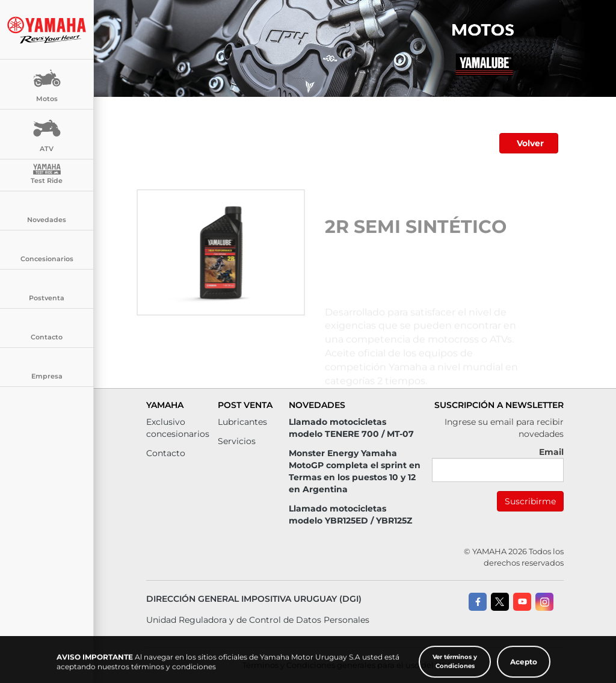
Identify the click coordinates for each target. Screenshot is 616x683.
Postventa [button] (47, 289)
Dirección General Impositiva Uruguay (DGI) (254, 599)
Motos (47, 83)
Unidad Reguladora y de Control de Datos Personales (258, 620)
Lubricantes (242, 422)
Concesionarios (47, 250)
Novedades (47, 211)
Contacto (166, 453)
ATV (47, 133)
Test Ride (47, 174)
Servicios (237, 441)
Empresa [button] (47, 368)
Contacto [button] (47, 329)
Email (551, 452)
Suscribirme (530, 501)
